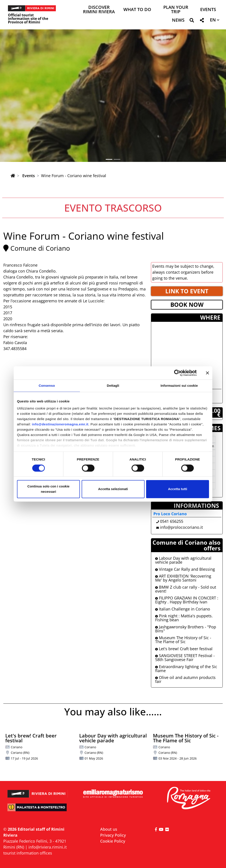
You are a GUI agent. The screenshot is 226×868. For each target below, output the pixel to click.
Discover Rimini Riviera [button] (99, 10)
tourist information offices (28, 853)
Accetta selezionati (113, 489)
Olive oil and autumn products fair (185, 679)
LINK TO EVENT (187, 291)
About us (109, 829)
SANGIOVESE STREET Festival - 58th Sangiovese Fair (185, 658)
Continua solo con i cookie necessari (48, 489)
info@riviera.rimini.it (48, 847)
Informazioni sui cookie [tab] (179, 386)
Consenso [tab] (47, 386)
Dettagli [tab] (113, 386)
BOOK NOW (187, 305)
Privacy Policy (113, 835)
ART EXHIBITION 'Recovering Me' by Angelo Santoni (183, 578)
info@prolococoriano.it (181, 527)
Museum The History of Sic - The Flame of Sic (183, 640)
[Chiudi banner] (207, 373)
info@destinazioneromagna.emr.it (60, 424)
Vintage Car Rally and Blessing (185, 569)
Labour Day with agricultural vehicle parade (183, 560)
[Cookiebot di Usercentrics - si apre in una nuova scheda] (177, 373)
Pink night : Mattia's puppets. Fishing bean (184, 618)
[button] (192, 21)
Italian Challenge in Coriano (183, 609)
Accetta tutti (178, 489)
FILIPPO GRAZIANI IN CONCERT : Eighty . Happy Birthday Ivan (187, 600)
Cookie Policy (113, 841)
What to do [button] (137, 10)
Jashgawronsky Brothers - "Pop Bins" (186, 629)
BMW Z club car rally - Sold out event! (186, 589)
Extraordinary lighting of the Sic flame (186, 669)
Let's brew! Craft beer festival (184, 649)
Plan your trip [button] (176, 10)
